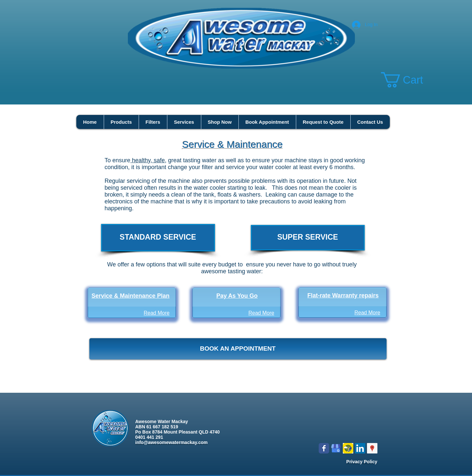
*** (231, 382)
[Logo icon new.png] (348, 448)
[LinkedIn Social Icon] (360, 448)
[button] (410, 80)
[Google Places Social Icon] (372, 448)
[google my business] (336, 448)
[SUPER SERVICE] (308, 238)
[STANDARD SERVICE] (158, 238)
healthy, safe (148, 160)
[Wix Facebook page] (324, 448)
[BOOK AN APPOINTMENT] (238, 349)
